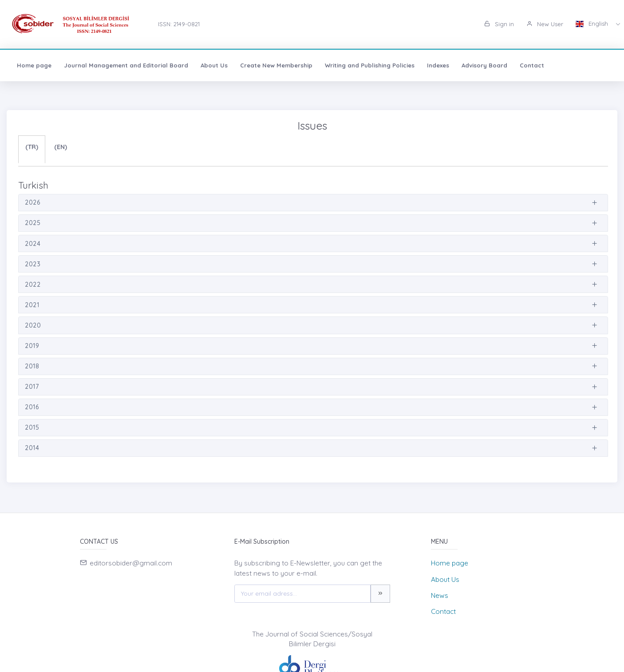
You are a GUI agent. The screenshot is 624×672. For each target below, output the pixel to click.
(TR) (32, 147)
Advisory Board (484, 65)
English (593, 24)
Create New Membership (276, 65)
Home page (34, 65)
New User (545, 24)
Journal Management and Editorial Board (126, 65)
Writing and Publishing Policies (370, 65)
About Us (214, 65)
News (440, 595)
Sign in (499, 24)
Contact (532, 65)
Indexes (438, 65)
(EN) (61, 147)
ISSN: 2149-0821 (179, 24)
